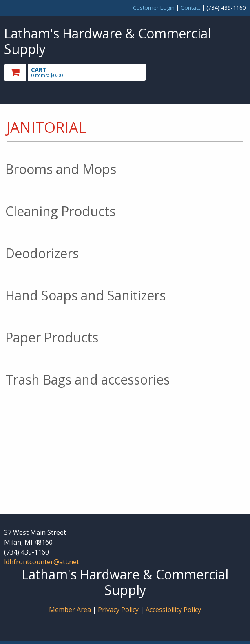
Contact (190, 8)
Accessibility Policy (173, 610)
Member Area (70, 610)
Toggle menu (210, 72)
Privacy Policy (119, 610)
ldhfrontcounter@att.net (42, 562)
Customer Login (154, 8)
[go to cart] (89, 73)
